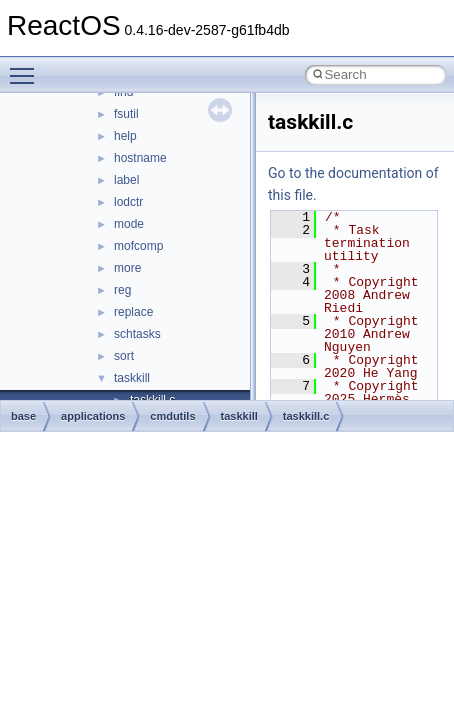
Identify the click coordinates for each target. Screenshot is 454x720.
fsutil (126, 114)
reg (122, 290)
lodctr (128, 202)
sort (124, 356)
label (126, 180)
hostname (140, 158)
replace (133, 312)
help (125, 136)
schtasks (137, 334)
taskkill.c (306, 416)
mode (129, 224)
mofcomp (138, 246)
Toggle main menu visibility (27, 67)
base (23, 416)
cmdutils (172, 416)
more (127, 268)
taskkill (132, 378)
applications (93, 416)
